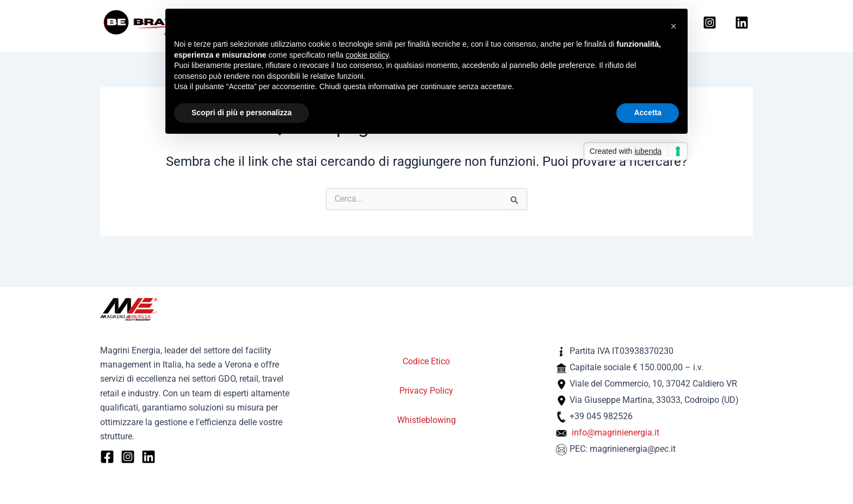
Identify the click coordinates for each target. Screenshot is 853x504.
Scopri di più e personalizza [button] (242, 113)
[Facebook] (107, 457)
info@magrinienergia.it (616, 433)
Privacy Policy (426, 391)
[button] (673, 26)
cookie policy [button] (367, 55)
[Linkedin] (742, 24)
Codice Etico (426, 361)
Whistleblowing (426, 420)
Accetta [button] (648, 113)
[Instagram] (710, 24)
